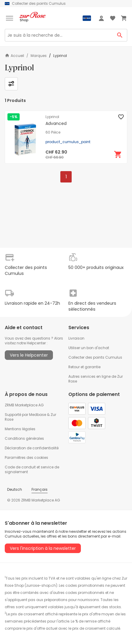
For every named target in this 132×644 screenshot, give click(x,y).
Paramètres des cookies (26, 458)
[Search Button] (120, 35)
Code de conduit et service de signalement (32, 469)
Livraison (76, 338)
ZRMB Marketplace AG (24, 405)
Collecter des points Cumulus (95, 357)
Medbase (38, 415)
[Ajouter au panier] (118, 154)
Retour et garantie (84, 367)
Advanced (56, 123)
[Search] (59, 35)
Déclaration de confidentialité (32, 448)
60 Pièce (53, 132)
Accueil (14, 56)
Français (40, 489)
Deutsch (15, 489)
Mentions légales (20, 429)
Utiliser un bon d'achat (89, 348)
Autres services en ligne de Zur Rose (96, 379)
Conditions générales (24, 438)
